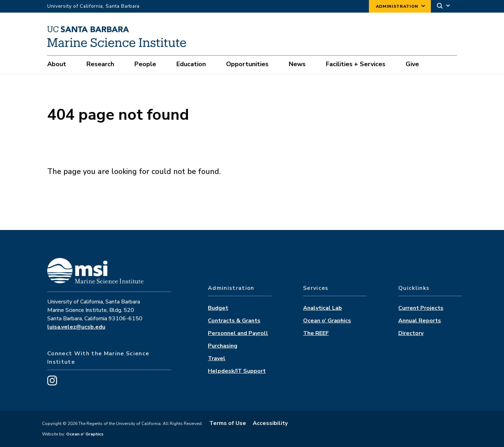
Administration (397, 6)
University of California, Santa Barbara (93, 6)
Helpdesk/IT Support (237, 371)
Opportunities (247, 64)
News (297, 64)
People (145, 64)
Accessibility (270, 423)
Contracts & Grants (234, 321)
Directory (411, 333)
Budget (218, 308)
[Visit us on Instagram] (52, 384)
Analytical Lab (323, 308)
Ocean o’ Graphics (327, 321)
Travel (217, 358)
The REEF (316, 333)
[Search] (444, 6)
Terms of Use (228, 423)
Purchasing (223, 346)
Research (100, 64)
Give (412, 64)
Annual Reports (420, 321)
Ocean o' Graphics (84, 434)
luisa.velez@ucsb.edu (76, 327)
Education (191, 64)
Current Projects (421, 308)
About (57, 64)
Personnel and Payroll (238, 333)
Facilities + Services (356, 64)
